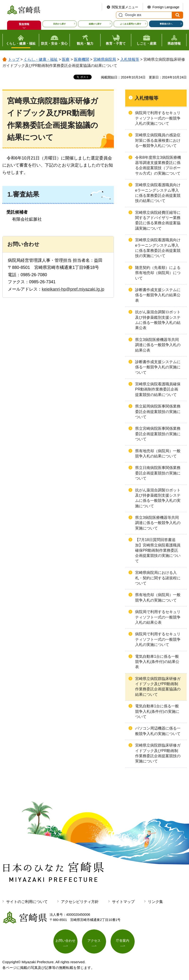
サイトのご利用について (27, 902)
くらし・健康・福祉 (41, 59)
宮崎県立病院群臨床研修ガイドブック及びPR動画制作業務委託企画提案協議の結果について (158, 687)
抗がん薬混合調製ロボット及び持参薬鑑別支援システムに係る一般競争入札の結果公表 (158, 320)
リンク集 (155, 902)
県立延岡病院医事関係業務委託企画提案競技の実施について (158, 412)
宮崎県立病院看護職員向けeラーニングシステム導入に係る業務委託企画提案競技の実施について (158, 248)
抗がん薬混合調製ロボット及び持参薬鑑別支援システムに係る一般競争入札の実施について (158, 498)
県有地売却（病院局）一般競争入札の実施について (158, 597)
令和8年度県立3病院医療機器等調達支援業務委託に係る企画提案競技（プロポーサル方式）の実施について (158, 165)
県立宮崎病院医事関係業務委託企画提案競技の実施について (158, 434)
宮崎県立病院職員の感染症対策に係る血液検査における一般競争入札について (158, 140)
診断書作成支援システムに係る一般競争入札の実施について (158, 367)
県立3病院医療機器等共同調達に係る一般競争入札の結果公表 (158, 345)
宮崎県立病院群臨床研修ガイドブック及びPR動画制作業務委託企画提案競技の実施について (158, 753)
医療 (66, 59)
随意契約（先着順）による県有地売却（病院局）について (158, 273)
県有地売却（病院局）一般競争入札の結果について (158, 453)
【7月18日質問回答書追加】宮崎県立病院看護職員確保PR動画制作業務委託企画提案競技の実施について (158, 550)
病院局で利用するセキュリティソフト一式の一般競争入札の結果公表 (158, 617)
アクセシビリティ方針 (80, 902)
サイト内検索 (120, 15)
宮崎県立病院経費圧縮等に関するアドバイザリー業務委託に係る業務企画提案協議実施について (158, 220)
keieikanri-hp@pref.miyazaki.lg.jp (73, 289)
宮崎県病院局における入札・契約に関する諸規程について (158, 578)
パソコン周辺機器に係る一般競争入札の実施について (158, 731)
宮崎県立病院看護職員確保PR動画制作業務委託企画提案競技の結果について (158, 389)
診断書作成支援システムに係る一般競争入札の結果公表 (158, 295)
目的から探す (60, 24)
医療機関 (82, 59)
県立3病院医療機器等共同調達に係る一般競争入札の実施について (158, 523)
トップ (14, 59)
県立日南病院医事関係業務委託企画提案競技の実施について (158, 473)
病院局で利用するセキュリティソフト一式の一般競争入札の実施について (158, 118)
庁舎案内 (123, 941)
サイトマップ (123, 902)
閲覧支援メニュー (125, 7)
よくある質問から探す (131, 24)
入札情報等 (130, 59)
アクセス (94, 941)
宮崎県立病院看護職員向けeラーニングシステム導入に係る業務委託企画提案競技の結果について (158, 193)
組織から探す (95, 24)
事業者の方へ (166, 24)
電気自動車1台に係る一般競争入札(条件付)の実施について (157, 711)
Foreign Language (166, 7)
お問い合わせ (65, 941)
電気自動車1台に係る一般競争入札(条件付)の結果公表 (157, 662)
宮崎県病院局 (105, 59)
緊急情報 (24, 24)
